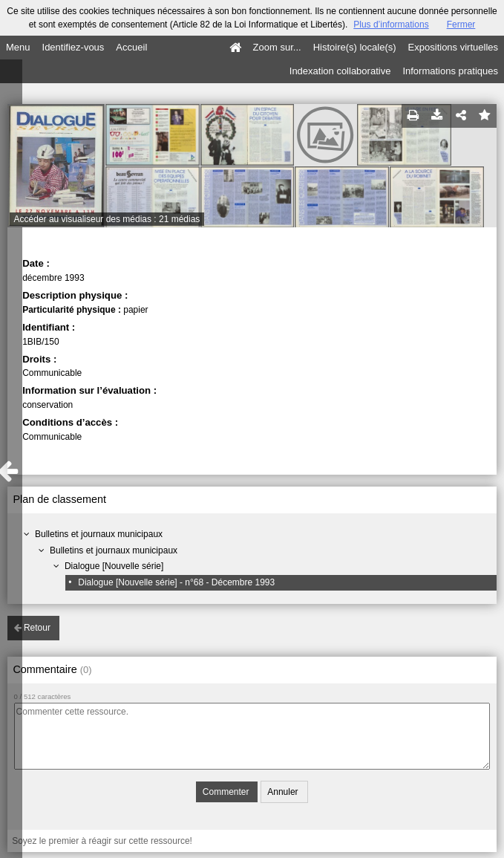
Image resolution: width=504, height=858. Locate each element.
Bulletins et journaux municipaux (99, 534)
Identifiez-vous (73, 47)
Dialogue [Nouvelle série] (114, 566)
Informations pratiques (450, 71)
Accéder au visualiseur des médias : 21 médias (107, 219)
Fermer (461, 25)
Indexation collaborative (340, 71)
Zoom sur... (277, 47)
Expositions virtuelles (453, 47)
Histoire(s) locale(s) (355, 47)
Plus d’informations (391, 25)
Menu (18, 47)
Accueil (131, 47)
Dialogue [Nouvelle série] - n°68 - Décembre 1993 (176, 582)
